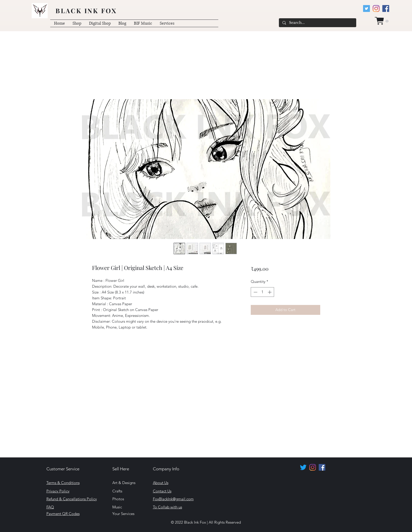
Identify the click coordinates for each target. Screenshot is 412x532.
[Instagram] (376, 8)
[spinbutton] (263, 292)
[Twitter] (366, 8)
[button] (382, 21)
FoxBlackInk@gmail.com (173, 499)
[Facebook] (386, 8)
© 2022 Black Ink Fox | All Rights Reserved (206, 522)
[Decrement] (255, 292)
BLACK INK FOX (86, 11)
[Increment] (270, 292)
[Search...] (317, 23)
